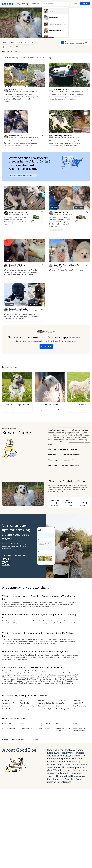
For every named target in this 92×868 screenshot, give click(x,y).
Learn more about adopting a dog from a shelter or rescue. (51, 683)
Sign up (85, 4)
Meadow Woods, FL (45, 709)
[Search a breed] (55, 4)
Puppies (14, 52)
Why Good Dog (22, 4)
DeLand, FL (60, 703)
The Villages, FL (18, 47)
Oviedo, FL (6, 709)
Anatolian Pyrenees (18, 740)
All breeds (5, 740)
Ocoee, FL (77, 700)
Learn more (59, 491)
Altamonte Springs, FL (46, 703)
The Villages (35, 740)
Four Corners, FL (80, 706)
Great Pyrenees (44, 728)
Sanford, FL (42, 706)
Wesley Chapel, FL (62, 709)
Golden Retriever (26, 728)
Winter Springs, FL (27, 706)
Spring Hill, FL (78, 703)
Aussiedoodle (7, 723)
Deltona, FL (6, 706)
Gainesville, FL (25, 709)
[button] (16, 75)
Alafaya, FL (77, 709)
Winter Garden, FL (63, 700)
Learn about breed (58, 411)
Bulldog (23, 723)
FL (28, 740)
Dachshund (60, 723)
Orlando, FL (60, 706)
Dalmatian (77, 723)
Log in (75, 4)
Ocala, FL (6, 700)
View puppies (17, 410)
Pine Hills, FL (25, 703)
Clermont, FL (25, 700)
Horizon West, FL (8, 703)
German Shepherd (9, 728)
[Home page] (8, 4)
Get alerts (46, 347)
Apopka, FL (42, 700)
